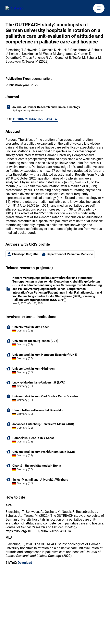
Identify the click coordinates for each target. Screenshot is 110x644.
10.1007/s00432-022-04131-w (35, 119)
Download (25, 563)
